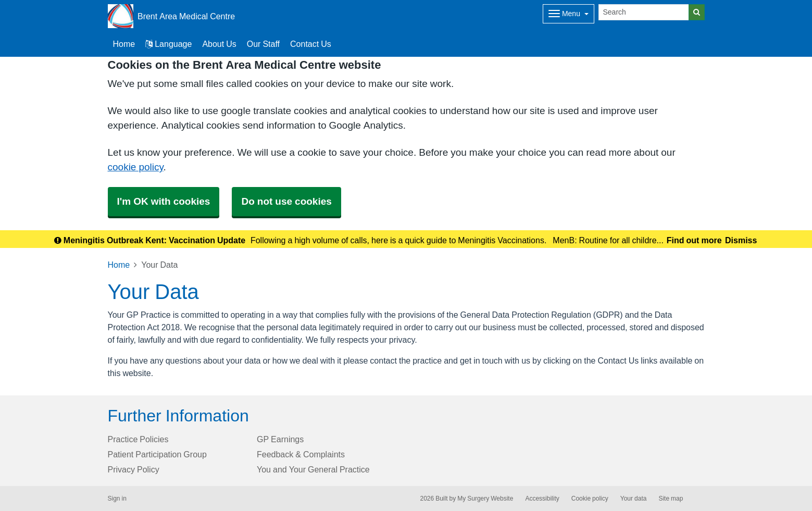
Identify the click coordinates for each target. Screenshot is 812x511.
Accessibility (542, 498)
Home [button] (124, 44)
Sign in (117, 498)
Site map (671, 498)
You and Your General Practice (313, 469)
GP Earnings (280, 439)
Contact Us (311, 44)
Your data (634, 498)
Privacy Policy (134, 469)
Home (119, 265)
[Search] (644, 12)
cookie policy (136, 167)
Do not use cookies (286, 201)
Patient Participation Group (157, 454)
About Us (219, 44)
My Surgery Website (485, 498)
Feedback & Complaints (301, 454)
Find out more (694, 240)
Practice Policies (138, 439)
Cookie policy (590, 498)
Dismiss (741, 240)
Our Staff (263, 44)
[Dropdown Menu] (569, 14)
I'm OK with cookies (164, 201)
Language (168, 44)
